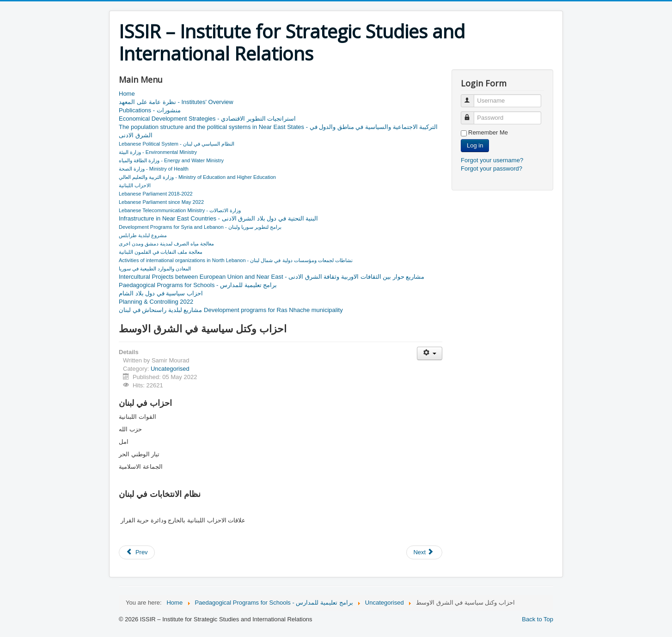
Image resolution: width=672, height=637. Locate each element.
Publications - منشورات (150, 110)
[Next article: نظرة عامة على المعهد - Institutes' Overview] (424, 552)
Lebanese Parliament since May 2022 (161, 202)
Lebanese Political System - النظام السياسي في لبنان (177, 144)
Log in (475, 145)
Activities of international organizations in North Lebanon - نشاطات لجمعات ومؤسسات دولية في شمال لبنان (236, 260)
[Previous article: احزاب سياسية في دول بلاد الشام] (137, 552)
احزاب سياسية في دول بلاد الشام (161, 293)
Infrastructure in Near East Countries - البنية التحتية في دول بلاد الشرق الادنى (218, 218)
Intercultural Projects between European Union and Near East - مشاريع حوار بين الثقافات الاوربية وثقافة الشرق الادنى (272, 277)
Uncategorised (170, 369)
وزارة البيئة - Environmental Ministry (158, 152)
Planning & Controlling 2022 (156, 302)
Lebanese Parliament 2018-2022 (156, 194)
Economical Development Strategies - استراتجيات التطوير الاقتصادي (207, 119)
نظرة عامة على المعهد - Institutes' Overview (176, 102)
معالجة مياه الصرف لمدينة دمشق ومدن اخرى (166, 244)
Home (127, 94)
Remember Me (488, 132)
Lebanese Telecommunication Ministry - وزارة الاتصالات (180, 210)
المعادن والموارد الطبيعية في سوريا (155, 269)
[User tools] (430, 353)
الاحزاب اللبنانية (135, 185)
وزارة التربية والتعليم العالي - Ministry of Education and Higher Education (197, 177)
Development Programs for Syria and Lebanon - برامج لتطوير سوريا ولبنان (200, 227)
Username (472, 97)
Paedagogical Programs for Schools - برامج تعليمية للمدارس (198, 285)
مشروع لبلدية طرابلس (143, 235)
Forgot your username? (492, 160)
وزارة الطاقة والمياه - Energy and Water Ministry (171, 160)
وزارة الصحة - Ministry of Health (154, 169)
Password (472, 114)
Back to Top (538, 619)
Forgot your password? (492, 168)
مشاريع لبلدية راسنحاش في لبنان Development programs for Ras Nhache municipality (231, 310)
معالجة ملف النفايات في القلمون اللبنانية (161, 252)
